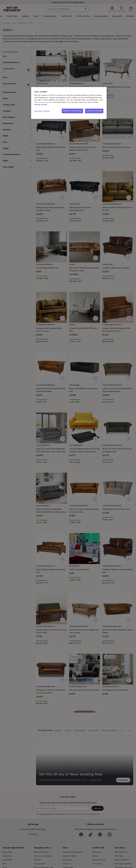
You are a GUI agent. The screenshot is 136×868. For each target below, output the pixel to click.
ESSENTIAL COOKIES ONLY (72, 111)
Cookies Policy (43, 102)
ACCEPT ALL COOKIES (94, 111)
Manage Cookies (42, 111)
